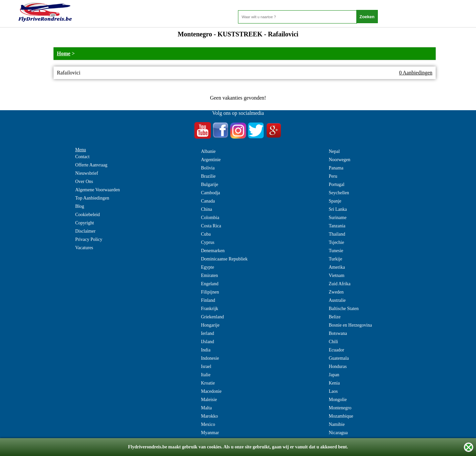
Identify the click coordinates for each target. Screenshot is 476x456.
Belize (335, 317)
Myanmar (210, 433)
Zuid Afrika (339, 284)
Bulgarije (210, 184)
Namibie (337, 424)
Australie (337, 300)
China (206, 209)
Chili (333, 342)
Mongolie (337, 400)
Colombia (210, 218)
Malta (206, 408)
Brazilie (208, 176)
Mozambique (341, 416)
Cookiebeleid (87, 215)
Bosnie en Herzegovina (350, 325)
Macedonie (211, 391)
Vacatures (84, 248)
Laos (333, 391)
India (206, 350)
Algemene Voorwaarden (97, 190)
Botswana (338, 333)
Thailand (337, 234)
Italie (206, 375)
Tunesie (336, 251)
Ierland (208, 333)
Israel (206, 366)
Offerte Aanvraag (91, 165)
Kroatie (208, 383)
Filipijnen (210, 292)
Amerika (337, 267)
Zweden (336, 292)
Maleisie (209, 400)
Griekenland (212, 317)
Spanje (335, 201)
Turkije (335, 259)
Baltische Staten (344, 309)
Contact (82, 157)
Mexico (208, 424)
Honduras (337, 366)
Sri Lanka (338, 209)
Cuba (206, 234)
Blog (79, 206)
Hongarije (210, 325)
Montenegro (340, 408)
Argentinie (211, 160)
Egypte (208, 267)
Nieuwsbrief (86, 173)
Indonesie (210, 358)
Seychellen (339, 193)
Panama (336, 168)
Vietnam (336, 275)
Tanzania (337, 226)
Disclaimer (85, 231)
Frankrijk (210, 309)
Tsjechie (336, 242)
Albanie (208, 151)
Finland (208, 300)
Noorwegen (339, 160)
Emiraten (209, 275)
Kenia (334, 383)
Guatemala (339, 358)
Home (64, 53)
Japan (334, 375)
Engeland (210, 284)
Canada (208, 201)
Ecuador (336, 350)
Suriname (337, 218)
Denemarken (213, 251)
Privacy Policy (89, 239)
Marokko (209, 416)
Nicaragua (338, 433)
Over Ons (84, 182)
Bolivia (208, 168)
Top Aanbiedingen (92, 198)
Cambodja (211, 193)
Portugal (336, 184)
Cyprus (208, 242)
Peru (333, 176)
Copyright (84, 223)
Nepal (334, 151)
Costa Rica (211, 226)
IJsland (208, 342)
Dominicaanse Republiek (224, 259)
